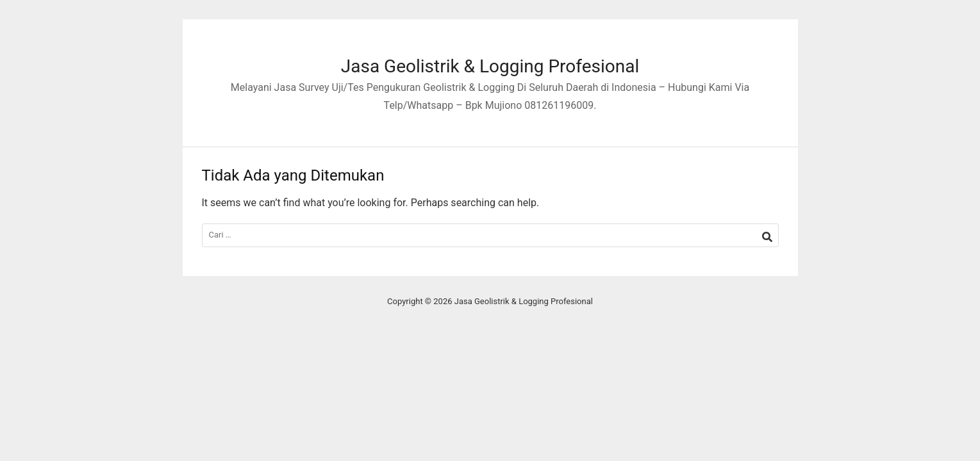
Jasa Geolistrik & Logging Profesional (490, 66)
